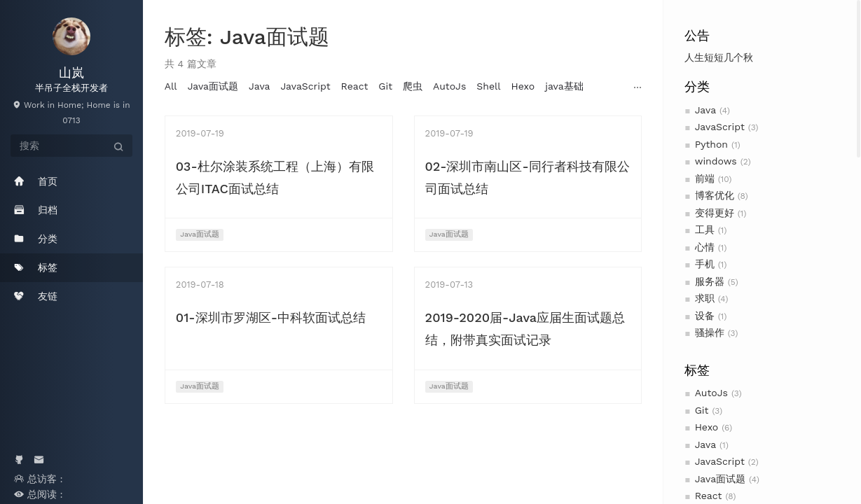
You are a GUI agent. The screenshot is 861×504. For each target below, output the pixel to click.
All (171, 86)
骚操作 (710, 332)
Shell (488, 86)
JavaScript (720, 127)
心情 (705, 247)
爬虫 (413, 86)
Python (711, 144)
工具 (705, 230)
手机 (705, 264)
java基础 (564, 86)
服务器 (710, 281)
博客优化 (715, 195)
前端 (705, 178)
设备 (705, 316)
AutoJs (711, 393)
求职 (705, 298)
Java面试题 (720, 479)
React (709, 496)
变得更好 (715, 213)
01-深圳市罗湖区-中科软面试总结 (271, 317)
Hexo (707, 427)
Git (702, 410)
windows (716, 161)
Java (705, 110)
